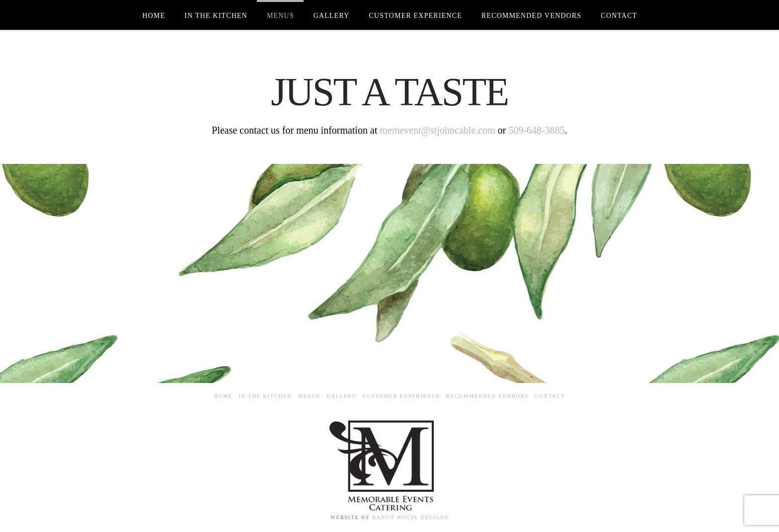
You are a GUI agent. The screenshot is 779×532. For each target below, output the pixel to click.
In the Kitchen (266, 396)
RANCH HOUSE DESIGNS (410, 517)
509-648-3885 (536, 130)
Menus (309, 396)
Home (223, 396)
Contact (550, 396)
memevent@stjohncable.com (437, 130)
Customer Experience (401, 396)
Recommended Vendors (487, 396)
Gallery (341, 396)
